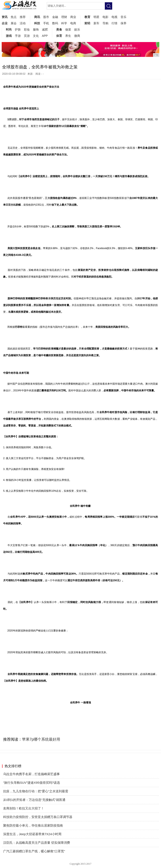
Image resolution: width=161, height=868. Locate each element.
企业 (5, 23)
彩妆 (27, 29)
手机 (46, 23)
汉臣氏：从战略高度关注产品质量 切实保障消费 (37, 843)
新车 (96, 23)
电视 (114, 17)
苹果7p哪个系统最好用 (41, 739)
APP (45, 36)
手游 (18, 36)
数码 (55, 23)
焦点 (14, 17)
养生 (68, 36)
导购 (105, 23)
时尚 (9, 29)
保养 (123, 23)
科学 (64, 23)
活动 (23, 23)
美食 (59, 29)
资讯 (5, 17)
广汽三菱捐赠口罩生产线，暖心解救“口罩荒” (34, 851)
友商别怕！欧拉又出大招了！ (24, 808)
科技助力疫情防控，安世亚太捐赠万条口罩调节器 (38, 817)
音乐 (123, 17)
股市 (46, 17)
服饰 (36, 29)
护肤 (18, 29)
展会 (14, 23)
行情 (114, 23)
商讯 (37, 17)
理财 (64, 17)
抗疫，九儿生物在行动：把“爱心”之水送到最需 (36, 791)
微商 (77, 36)
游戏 (9, 36)
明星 (96, 17)
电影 (105, 17)
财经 (87, 23)
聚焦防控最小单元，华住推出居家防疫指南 (33, 825)
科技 (37, 23)
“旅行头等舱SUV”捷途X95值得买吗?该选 (32, 783)
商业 (73, 17)
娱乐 (77, 29)
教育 (87, 17)
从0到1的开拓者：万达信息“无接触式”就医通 (34, 800)
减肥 (45, 29)
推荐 (23, 17)
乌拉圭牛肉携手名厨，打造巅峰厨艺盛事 (31, 774)
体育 (59, 36)
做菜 (68, 29)
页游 (27, 36)
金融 (55, 17)
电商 (73, 23)
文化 (36, 36)
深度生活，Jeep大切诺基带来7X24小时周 (32, 834)
